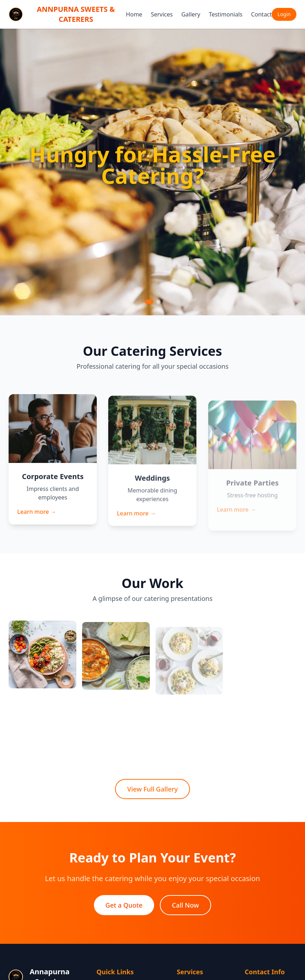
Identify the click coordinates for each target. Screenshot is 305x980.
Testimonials (226, 14)
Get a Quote (124, 905)
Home (134, 14)
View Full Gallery (152, 789)
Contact (261, 14)
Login (284, 14)
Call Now (185, 905)
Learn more (37, 515)
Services (162, 14)
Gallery (191, 14)
